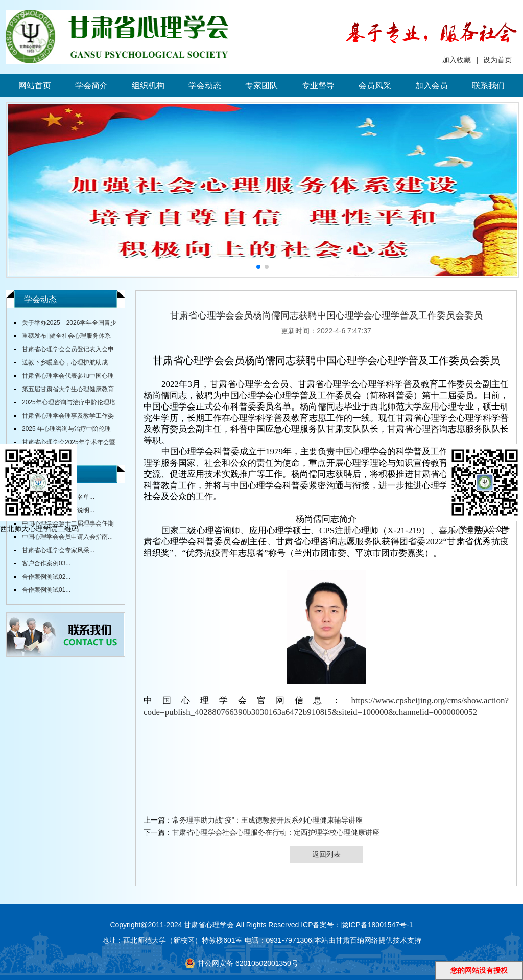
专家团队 (261, 86)
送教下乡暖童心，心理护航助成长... (61, 364)
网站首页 (35, 86)
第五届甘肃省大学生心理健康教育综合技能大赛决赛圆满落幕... (64, 391)
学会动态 (205, 86)
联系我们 (488, 86)
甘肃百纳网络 (357, 940)
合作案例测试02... (46, 577)
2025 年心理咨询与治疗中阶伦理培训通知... (63, 430)
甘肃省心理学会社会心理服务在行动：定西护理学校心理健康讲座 (276, 832)
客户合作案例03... (46, 563)
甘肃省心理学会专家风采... (58, 550)
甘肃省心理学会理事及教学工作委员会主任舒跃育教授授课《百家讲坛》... (64, 417)
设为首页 (497, 60)
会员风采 (375, 86)
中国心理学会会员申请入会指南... (67, 537)
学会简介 (91, 86)
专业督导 (318, 86)
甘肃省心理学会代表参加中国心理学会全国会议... (64, 377)
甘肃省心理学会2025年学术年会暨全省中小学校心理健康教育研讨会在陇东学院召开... (65, 444)
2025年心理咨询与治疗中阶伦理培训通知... (65, 404)
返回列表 (326, 854)
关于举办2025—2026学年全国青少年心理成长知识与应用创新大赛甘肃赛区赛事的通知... (65, 324)
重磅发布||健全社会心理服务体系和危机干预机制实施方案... (63, 337)
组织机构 (148, 86)
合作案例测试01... (46, 590)
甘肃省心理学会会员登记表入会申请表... (64, 351)
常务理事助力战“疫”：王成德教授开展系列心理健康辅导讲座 (267, 820)
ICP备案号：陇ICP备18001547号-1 (357, 925)
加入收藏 (457, 60)
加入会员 (432, 86)
